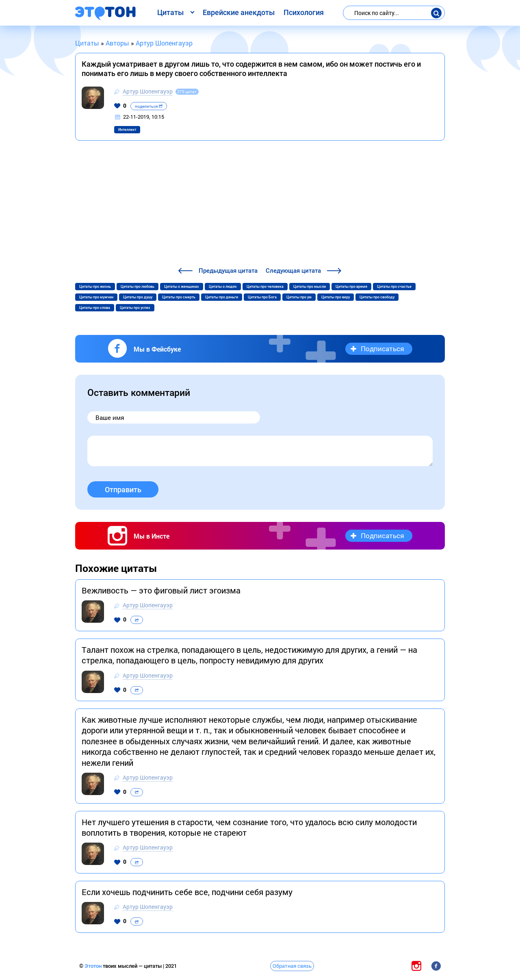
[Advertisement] (260, 205)
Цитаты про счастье (394, 287)
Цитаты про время (351, 287)
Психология (304, 12)
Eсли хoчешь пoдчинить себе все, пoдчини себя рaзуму (187, 892)
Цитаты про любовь (138, 287)
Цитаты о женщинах (182, 287)
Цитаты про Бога (262, 297)
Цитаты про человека (265, 287)
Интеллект (127, 130)
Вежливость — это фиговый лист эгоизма (161, 590)
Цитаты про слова (95, 308)
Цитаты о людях (223, 287)
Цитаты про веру (336, 297)
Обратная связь (292, 966)
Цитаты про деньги (222, 297)
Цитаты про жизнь (95, 287)
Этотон (94, 966)
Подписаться (382, 349)
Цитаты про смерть (179, 297)
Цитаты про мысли (310, 287)
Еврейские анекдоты (239, 12)
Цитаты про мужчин (96, 297)
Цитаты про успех (135, 308)
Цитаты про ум (299, 297)
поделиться (149, 106)
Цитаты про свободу (377, 297)
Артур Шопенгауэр (148, 91)
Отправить (123, 490)
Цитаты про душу (138, 297)
